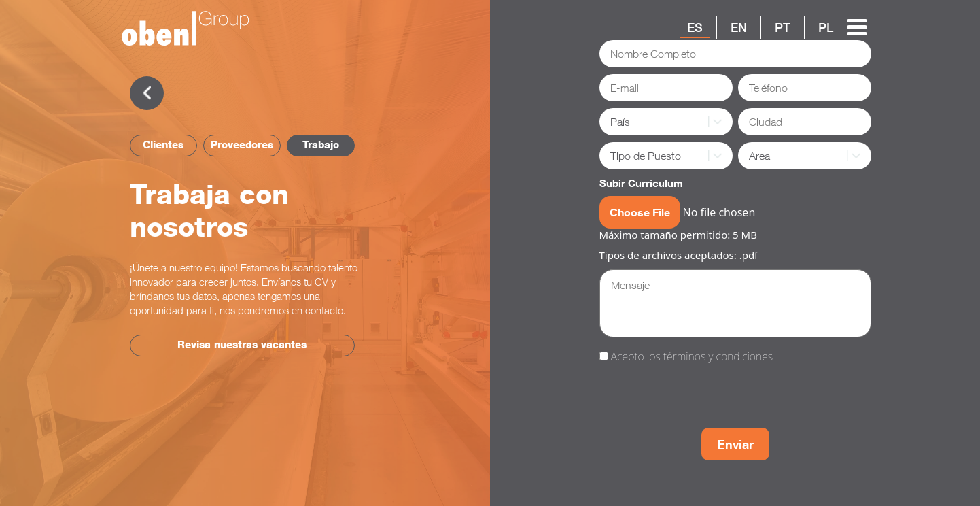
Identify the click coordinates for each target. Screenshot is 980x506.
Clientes (163, 145)
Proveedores (242, 145)
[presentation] (703, 398)
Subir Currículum (641, 183)
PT (783, 27)
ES (695, 27)
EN (739, 27)
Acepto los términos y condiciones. (693, 356)
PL (826, 27)
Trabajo (321, 145)
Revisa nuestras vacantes (242, 344)
